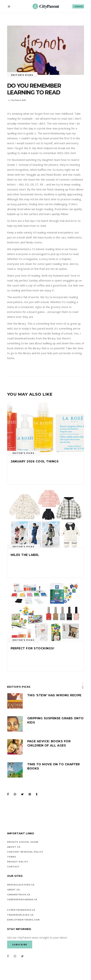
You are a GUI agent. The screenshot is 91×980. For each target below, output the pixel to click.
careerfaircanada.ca (22, 899)
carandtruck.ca (19, 895)
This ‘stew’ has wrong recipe (54, 695)
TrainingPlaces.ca (20, 915)
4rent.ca (14, 890)
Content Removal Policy (25, 852)
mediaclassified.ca (21, 885)
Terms (12, 857)
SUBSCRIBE (79, 6)
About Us (14, 847)
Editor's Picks (22, 75)
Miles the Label (25, 555)
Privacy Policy (18, 862)
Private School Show (23, 842)
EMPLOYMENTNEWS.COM (24, 920)
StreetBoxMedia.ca (21, 910)
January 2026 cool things (35, 461)
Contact (13, 867)
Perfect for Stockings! (32, 648)
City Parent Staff (18, 100)
